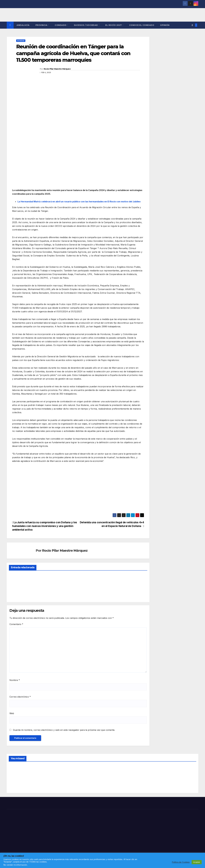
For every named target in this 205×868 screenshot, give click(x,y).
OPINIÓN (165, 25)
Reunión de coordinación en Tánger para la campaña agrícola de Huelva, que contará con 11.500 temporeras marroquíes (73, 53)
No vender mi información (15, 865)
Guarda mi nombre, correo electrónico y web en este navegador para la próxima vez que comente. (64, 730)
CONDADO (61, 25)
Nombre (15, 680)
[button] (192, 25)
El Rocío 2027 (114, 25)
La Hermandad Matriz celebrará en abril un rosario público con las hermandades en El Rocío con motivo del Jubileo (79, 202)
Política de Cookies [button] (181, 862)
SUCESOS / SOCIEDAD (86, 25)
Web (12, 713)
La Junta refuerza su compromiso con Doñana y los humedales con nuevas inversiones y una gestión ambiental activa (45, 526)
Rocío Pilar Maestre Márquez (57, 69)
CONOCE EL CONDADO (142, 25)
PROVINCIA (42, 25)
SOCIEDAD (21, 41)
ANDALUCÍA (23, 25)
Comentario (16, 624)
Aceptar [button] (197, 862)
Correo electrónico (20, 697)
